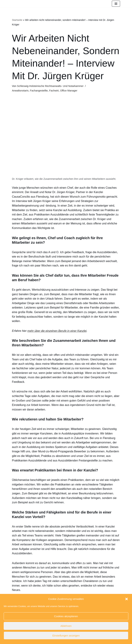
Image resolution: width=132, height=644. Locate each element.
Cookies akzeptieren (66, 616)
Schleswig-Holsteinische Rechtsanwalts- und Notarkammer (50, 86)
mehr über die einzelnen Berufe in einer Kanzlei (57, 331)
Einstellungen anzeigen (66, 636)
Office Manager (69, 91)
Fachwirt (54, 91)
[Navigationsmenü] (116, 4)
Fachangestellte (39, 91)
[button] (127, 599)
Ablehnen (66, 626)
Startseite (17, 20)
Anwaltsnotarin (20, 91)
